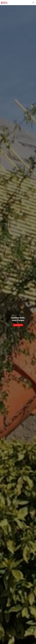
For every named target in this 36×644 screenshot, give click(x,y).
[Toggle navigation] (33, 3)
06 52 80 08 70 (18, 325)
